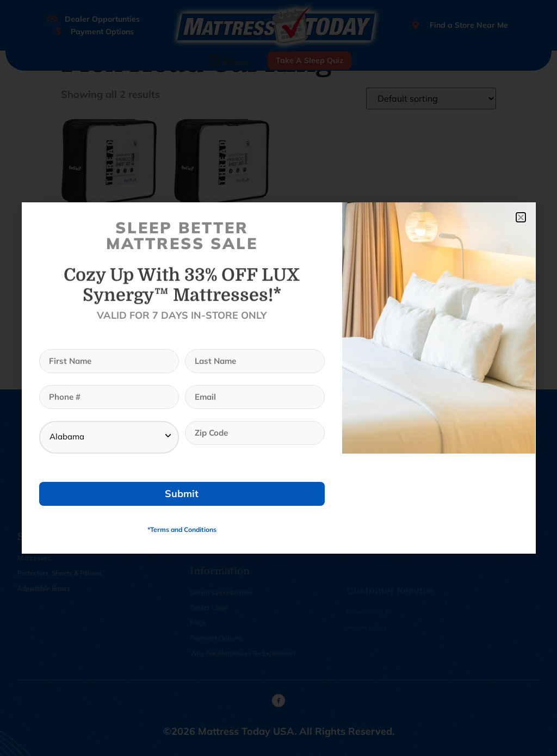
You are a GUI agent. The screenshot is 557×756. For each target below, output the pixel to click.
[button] (521, 217)
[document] (278, 378)
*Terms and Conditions (182, 529)
